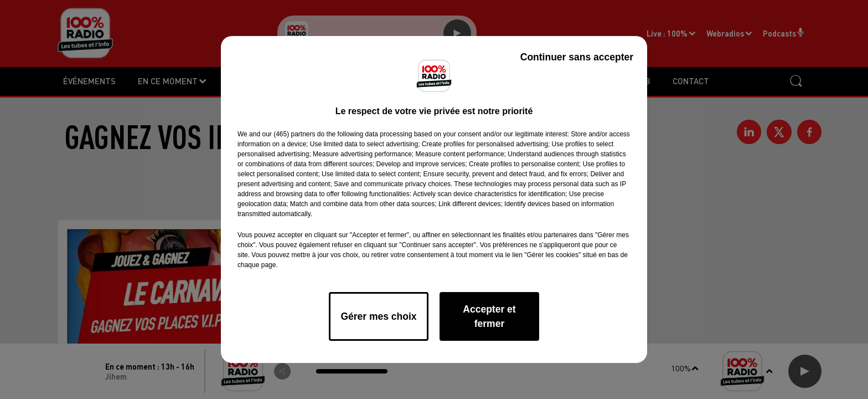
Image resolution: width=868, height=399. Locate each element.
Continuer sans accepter (577, 57)
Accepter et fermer (489, 316)
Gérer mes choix (378, 316)
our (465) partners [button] (288, 134)
